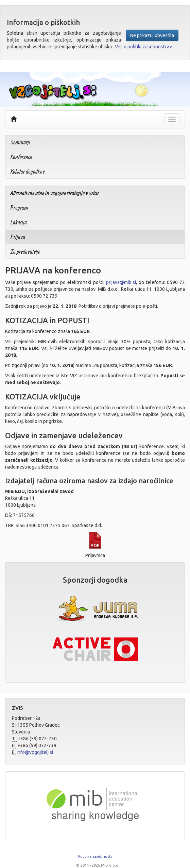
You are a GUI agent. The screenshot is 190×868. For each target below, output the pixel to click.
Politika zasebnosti (95, 856)
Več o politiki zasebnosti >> (144, 47)
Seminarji (20, 142)
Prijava (18, 237)
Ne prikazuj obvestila (152, 35)
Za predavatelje (25, 251)
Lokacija (19, 222)
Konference (21, 157)
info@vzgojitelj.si (35, 752)
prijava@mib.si (121, 282)
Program (19, 208)
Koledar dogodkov (28, 171)
